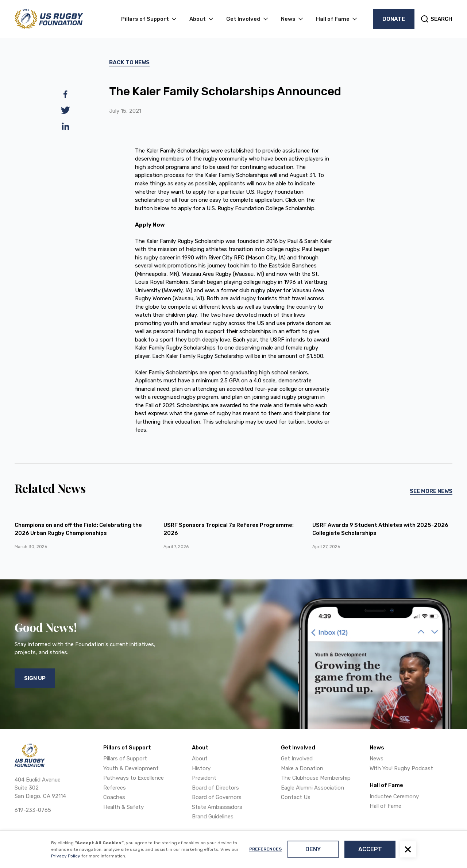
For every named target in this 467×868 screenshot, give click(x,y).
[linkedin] (65, 126)
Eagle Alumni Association (312, 788)
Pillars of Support (125, 759)
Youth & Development (131, 768)
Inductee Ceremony (394, 796)
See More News (431, 491)
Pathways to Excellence (134, 778)
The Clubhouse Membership (316, 778)
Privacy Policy (66, 856)
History (201, 768)
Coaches (114, 797)
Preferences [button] (265, 849)
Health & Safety (123, 807)
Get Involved (297, 759)
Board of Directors (215, 788)
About (200, 759)
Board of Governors (217, 797)
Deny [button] (313, 849)
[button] (408, 849)
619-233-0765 (33, 810)
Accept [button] (370, 849)
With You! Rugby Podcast (401, 768)
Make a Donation (302, 768)
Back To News (129, 62)
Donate (394, 19)
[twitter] (65, 110)
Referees (115, 788)
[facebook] (65, 94)
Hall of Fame (385, 806)
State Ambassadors (217, 807)
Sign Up (35, 678)
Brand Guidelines (213, 817)
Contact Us (296, 797)
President (204, 778)
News (377, 759)
